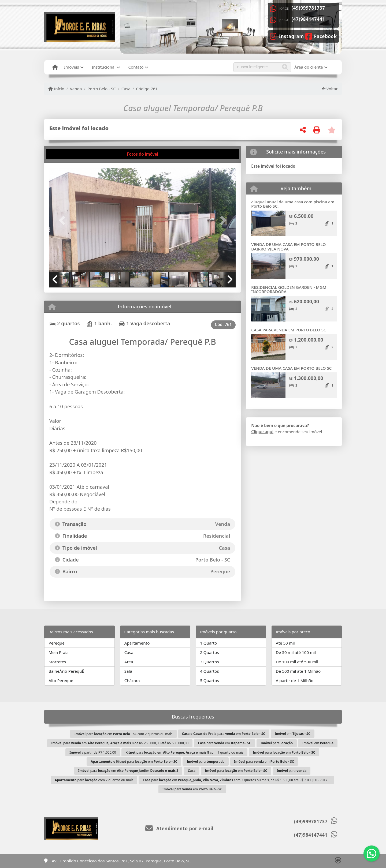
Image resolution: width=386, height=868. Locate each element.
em (293, 734)
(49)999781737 (308, 8)
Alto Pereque (61, 680)
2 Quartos (209, 652)
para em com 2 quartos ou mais (123, 734)
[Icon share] (287, 36)
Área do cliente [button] (309, 67)
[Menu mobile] (55, 67)
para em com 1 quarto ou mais (184, 752)
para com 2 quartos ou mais (94, 780)
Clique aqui (262, 432)
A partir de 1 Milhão (295, 680)
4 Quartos (209, 671)
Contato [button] (136, 67)
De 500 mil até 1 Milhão (298, 671)
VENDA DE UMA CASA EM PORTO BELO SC (291, 368)
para (277, 743)
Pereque (57, 643)
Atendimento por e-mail (179, 828)
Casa (126, 89)
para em (224, 734)
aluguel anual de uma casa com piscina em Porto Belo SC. (293, 204)
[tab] (66, 154)
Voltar (330, 89)
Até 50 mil (285, 643)
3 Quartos (209, 662)
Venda (76, 89)
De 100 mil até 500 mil (297, 662)
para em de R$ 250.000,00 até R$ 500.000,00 (120, 743)
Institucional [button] (103, 67)
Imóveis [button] (72, 67)
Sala (128, 671)
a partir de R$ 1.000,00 (93, 752)
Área (129, 662)
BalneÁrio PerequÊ (66, 671)
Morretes (57, 662)
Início (56, 89)
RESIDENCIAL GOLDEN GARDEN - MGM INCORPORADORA (289, 289)
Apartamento (137, 643)
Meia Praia (59, 652)
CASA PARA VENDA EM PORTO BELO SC (289, 330)
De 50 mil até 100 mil (296, 652)
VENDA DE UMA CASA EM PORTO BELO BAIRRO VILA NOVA (288, 247)
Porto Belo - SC (102, 89)
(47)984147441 (308, 19)
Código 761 (147, 89)
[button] (63, 220)
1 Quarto (208, 643)
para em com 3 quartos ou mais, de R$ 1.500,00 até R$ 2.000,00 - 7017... (236, 780)
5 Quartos (209, 680)
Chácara (132, 680)
